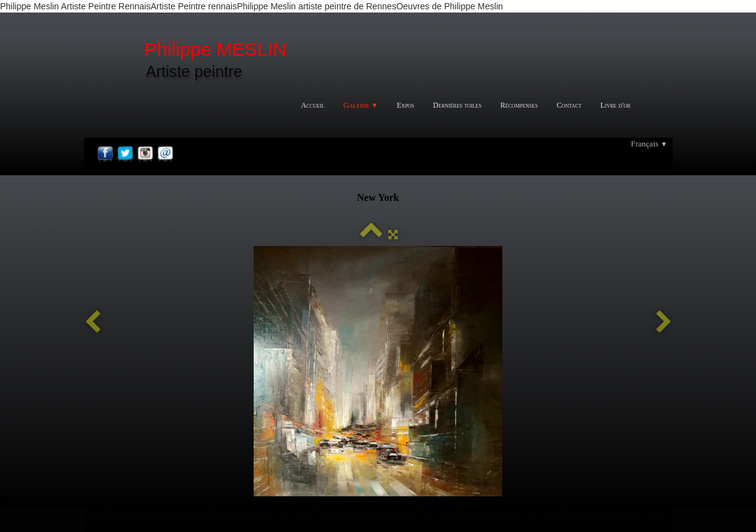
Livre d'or (615, 105)
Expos (406, 105)
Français (649, 144)
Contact (569, 105)
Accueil (313, 105)
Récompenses (519, 105)
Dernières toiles (457, 105)
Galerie (361, 105)
